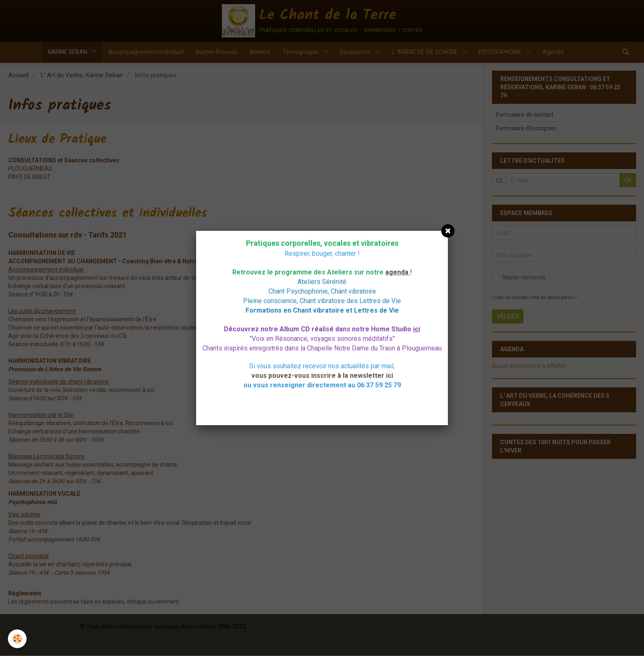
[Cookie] (18, 639)
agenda (397, 272)
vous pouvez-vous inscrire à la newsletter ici (322, 376)
